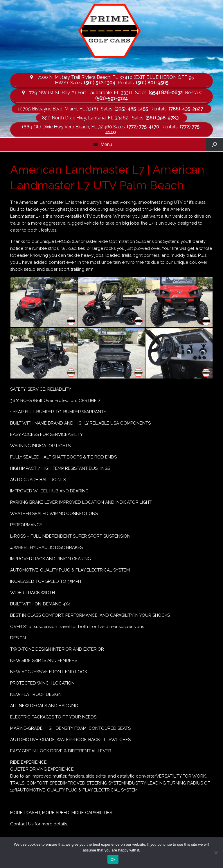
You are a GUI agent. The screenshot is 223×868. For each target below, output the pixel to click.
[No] (216, 853)
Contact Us (22, 824)
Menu (103, 144)
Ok (113, 859)
